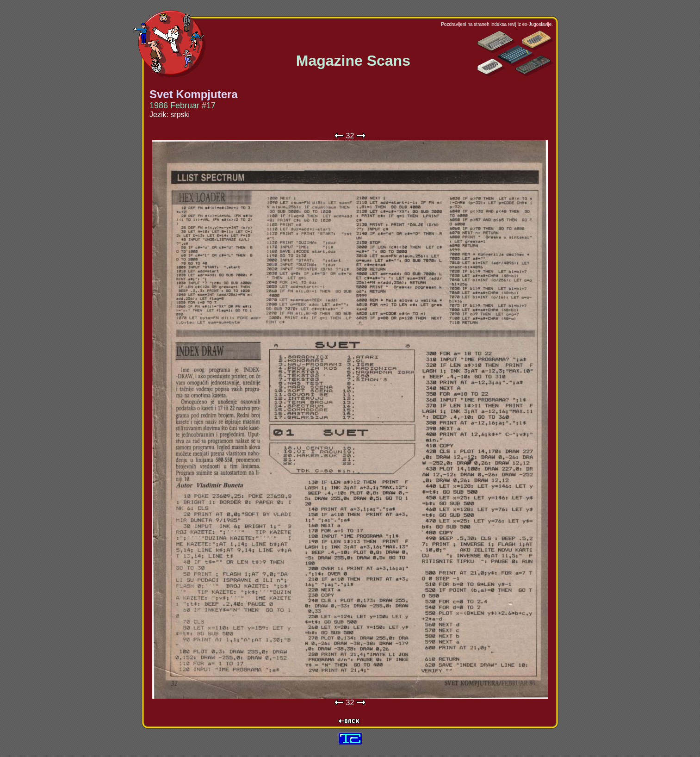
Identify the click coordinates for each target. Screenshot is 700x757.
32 (350, 136)
